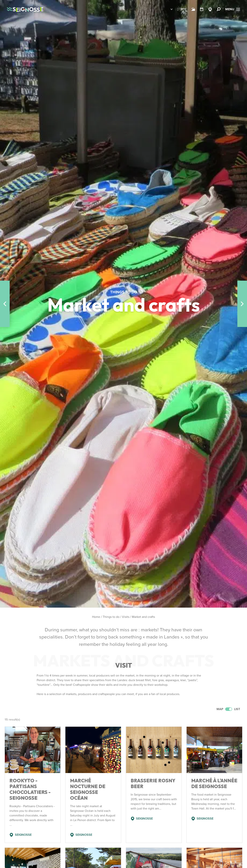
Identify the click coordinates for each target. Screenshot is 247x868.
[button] (169, 9)
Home (96, 617)
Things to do (111, 617)
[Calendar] (202, 9)
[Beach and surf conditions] (193, 9)
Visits (126, 617)
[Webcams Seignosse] (210, 9)
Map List (228, 709)
